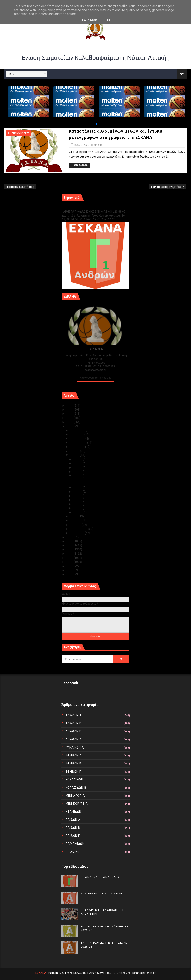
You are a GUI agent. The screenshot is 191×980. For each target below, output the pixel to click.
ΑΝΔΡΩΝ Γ (73, 731)
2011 (70, 570)
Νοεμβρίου (77, 434)
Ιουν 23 (78, 463)
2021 (70, 422)
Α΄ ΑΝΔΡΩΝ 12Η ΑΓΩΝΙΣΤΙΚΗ (102, 893)
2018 (70, 541)
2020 (70, 426)
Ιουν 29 (78, 459)
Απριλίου (76, 520)
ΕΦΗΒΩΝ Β (74, 763)
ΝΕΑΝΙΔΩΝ (74, 812)
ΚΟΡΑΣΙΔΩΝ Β (76, 788)
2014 (70, 558)
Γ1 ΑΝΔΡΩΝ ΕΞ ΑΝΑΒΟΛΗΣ (83, 207)
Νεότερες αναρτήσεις (20, 187)
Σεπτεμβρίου (78, 443)
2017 (70, 545)
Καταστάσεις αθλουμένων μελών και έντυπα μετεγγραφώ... (97, 482)
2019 (70, 537)
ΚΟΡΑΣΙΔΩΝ (75, 779)
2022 (70, 418)
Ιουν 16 (78, 476)
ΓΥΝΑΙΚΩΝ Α (75, 747)
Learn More (89, 20)
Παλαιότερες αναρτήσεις (168, 187)
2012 (70, 566)
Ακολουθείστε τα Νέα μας (95, 378)
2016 (70, 549)
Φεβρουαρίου (79, 529)
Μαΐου (74, 516)
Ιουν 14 (78, 487)
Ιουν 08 (78, 500)
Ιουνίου (75, 455)
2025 (70, 406)
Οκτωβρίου (77, 439)
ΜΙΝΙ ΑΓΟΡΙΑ (75, 796)
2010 (70, 574)
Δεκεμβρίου (78, 430)
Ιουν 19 (78, 467)
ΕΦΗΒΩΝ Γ (73, 772)
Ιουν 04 (78, 504)
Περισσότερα (79, 165)
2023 (70, 414)
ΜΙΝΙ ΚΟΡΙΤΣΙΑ (77, 804)
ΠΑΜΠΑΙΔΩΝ (75, 844)
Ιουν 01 (78, 512)
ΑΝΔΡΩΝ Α (74, 715)
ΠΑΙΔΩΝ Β (73, 828)
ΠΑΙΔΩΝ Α (73, 820)
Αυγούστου (77, 447)
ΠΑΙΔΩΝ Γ (73, 836)
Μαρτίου (76, 525)
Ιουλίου (75, 451)
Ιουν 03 (78, 508)
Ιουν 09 (78, 496)
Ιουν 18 (78, 472)
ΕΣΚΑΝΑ (41, 973)
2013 (70, 562)
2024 (70, 410)
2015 (70, 554)
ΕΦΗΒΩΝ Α (74, 755)
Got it (107, 20)
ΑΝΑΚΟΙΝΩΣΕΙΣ (20, 133)
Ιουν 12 (78, 492)
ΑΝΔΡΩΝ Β (74, 723)
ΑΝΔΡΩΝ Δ (74, 739)
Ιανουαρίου (77, 533)
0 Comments (95, 145)
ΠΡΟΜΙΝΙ (72, 852)
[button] (97, 124)
